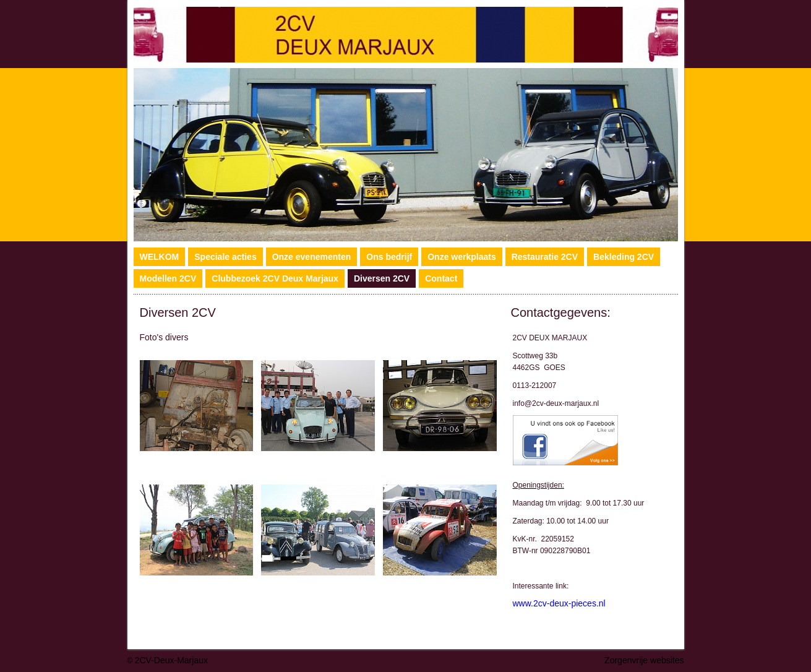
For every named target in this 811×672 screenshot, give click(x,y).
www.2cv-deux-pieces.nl (559, 603)
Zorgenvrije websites (644, 660)
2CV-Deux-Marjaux (171, 660)
